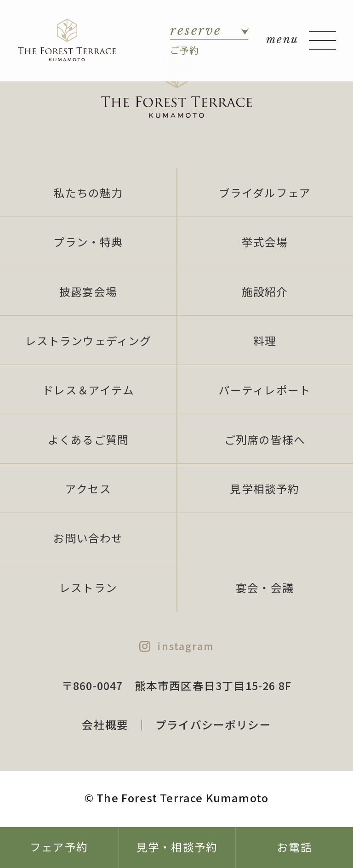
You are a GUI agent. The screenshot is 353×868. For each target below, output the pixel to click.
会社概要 (105, 725)
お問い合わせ (88, 538)
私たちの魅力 (88, 193)
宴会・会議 (265, 588)
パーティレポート (265, 390)
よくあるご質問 (88, 440)
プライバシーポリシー (213, 725)
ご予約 (209, 40)
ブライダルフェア (265, 193)
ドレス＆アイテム (88, 390)
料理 (265, 341)
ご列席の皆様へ (265, 440)
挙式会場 (265, 242)
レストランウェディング (88, 341)
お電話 (295, 847)
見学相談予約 (265, 489)
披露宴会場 (88, 291)
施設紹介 (265, 291)
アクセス (88, 489)
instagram (185, 646)
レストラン (88, 588)
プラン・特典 (88, 242)
